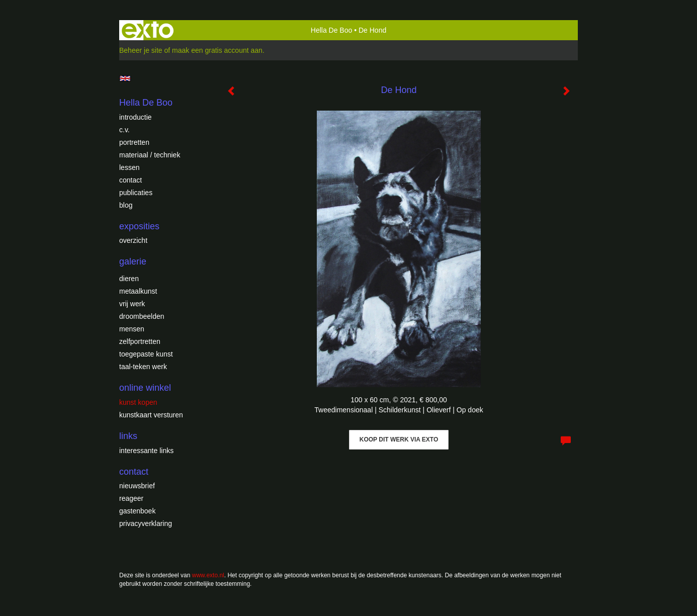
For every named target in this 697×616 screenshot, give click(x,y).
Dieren (129, 279)
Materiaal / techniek (150, 155)
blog (126, 205)
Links (128, 436)
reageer (131, 498)
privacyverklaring (146, 523)
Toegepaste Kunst (146, 354)
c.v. (124, 130)
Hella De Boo (332, 30)
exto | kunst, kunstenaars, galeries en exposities (148, 30)
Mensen (132, 329)
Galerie (133, 261)
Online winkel (145, 388)
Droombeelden (142, 316)
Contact (130, 180)
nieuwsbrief (137, 486)
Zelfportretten (140, 341)
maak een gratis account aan (217, 50)
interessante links (146, 451)
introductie (136, 117)
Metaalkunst (138, 291)
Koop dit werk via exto (399, 439)
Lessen (129, 167)
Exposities (139, 226)
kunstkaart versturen (151, 415)
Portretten (134, 142)
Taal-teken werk (143, 367)
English (125, 78)
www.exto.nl (208, 575)
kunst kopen (138, 402)
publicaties (136, 193)
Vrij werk (132, 304)
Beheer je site (141, 50)
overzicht (133, 240)
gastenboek (137, 511)
